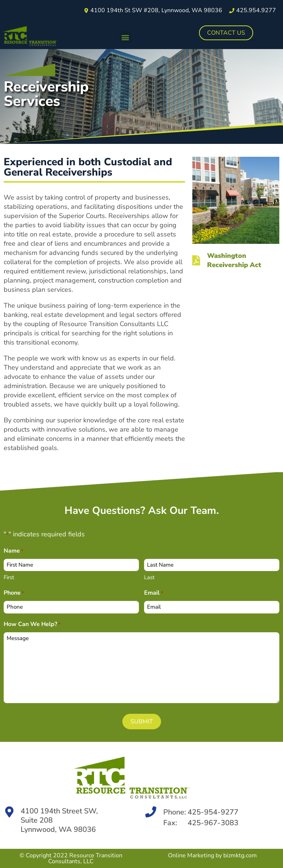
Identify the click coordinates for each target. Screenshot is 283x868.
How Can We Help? (32, 625)
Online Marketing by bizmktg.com (212, 855)
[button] (125, 37)
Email (153, 593)
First (9, 577)
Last (149, 577)
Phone (14, 593)
